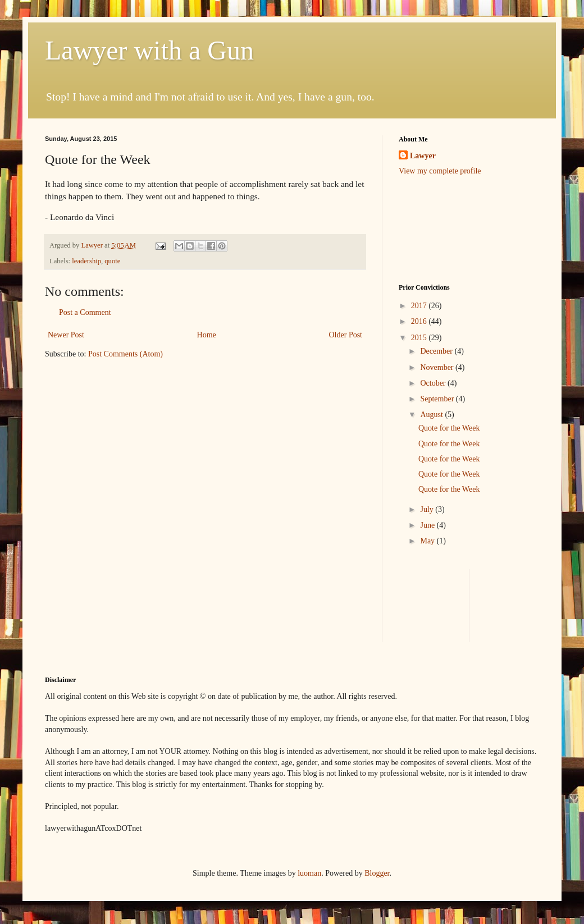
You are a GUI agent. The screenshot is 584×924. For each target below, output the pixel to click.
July (428, 509)
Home (207, 335)
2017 (420, 306)
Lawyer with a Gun (149, 50)
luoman (309, 873)
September (438, 399)
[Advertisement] (434, 229)
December (437, 351)
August (432, 415)
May (428, 541)
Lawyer (93, 245)
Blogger (377, 873)
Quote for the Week (449, 428)
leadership (86, 261)
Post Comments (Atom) (126, 354)
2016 (420, 321)
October (434, 383)
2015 (420, 338)
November (438, 367)
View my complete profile (440, 171)
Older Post (346, 335)
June (428, 525)
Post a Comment (85, 312)
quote (112, 261)
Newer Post (66, 335)
